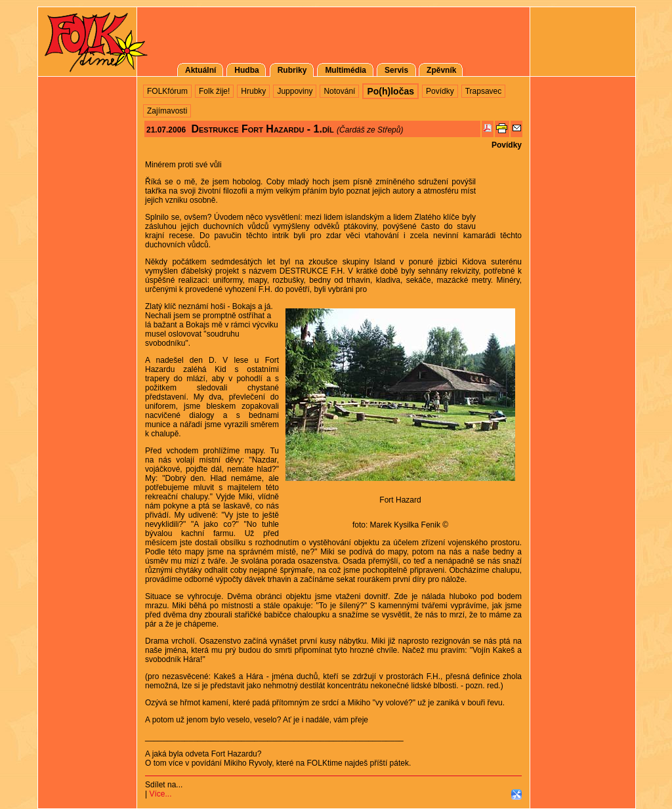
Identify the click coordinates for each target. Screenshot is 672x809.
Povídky (507, 145)
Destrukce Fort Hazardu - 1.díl (262, 129)
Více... (160, 794)
